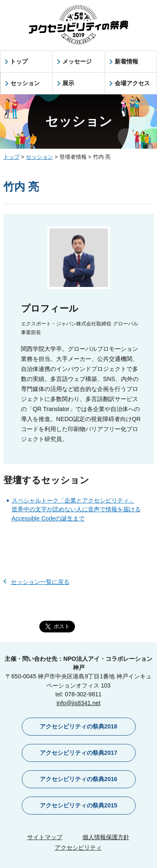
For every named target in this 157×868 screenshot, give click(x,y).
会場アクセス (132, 83)
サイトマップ (45, 837)
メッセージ (77, 61)
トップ (19, 61)
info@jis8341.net (78, 703)
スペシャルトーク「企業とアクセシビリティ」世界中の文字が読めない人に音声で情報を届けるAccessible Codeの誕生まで (76, 509)
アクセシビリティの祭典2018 (78, 726)
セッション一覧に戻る (40, 582)
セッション (25, 83)
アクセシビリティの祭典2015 (78, 805)
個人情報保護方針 (106, 837)
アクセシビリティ (78, 848)
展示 (68, 83)
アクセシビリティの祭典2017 (78, 753)
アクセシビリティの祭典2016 (78, 779)
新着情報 (126, 61)
